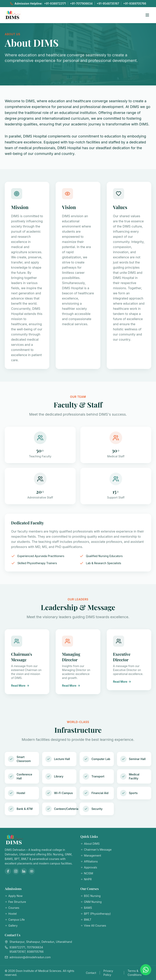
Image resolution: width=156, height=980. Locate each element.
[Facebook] (8, 871)
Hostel (11, 914)
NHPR (86, 879)
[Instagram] (16, 871)
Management (91, 855)
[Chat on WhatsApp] (146, 970)
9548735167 (17, 952)
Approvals (89, 867)
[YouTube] (32, 871)
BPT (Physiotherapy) (96, 914)
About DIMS (90, 844)
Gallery (11, 926)
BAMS (86, 908)
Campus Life (15, 920)
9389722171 (17, 947)
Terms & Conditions (135, 973)
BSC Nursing (90, 896)
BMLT (86, 920)
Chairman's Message (96, 850)
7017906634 (35, 947)
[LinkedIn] (24, 871)
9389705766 (35, 952)
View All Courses (93, 926)
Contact (91, 973)
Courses (12, 908)
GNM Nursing (91, 902)
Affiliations (89, 861)
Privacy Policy (108, 973)
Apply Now (14, 896)
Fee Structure (15, 902)
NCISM (87, 873)
